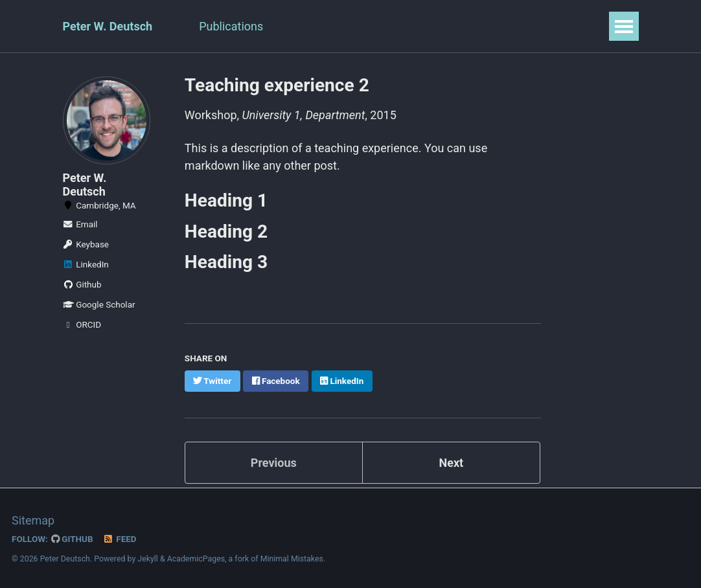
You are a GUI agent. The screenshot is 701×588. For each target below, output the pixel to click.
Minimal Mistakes (292, 558)
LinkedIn (86, 264)
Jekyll (148, 558)
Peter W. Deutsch (108, 26)
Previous (274, 462)
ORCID (82, 324)
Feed (120, 538)
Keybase (86, 244)
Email (80, 224)
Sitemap (33, 520)
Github (82, 284)
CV (294, 26)
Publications (231, 26)
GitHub (72, 538)
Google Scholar (99, 304)
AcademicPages (196, 558)
